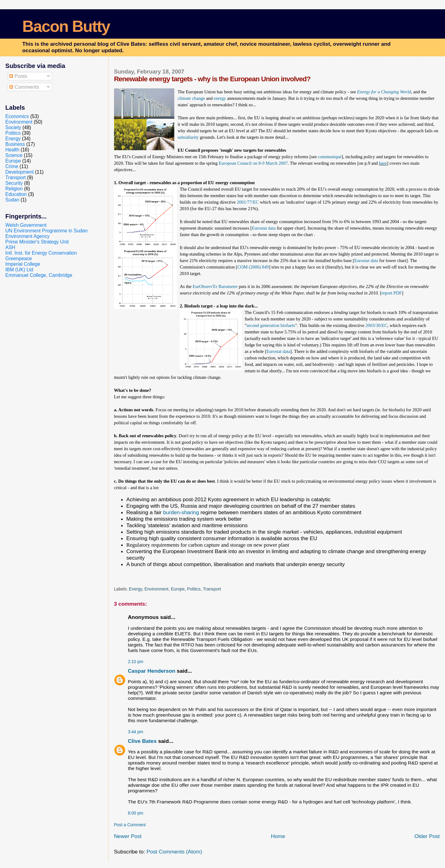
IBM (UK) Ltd (19, 270)
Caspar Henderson (152, 671)
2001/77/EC (248, 202)
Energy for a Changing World (384, 92)
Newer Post (128, 836)
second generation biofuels (271, 325)
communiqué (330, 157)
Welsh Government (26, 225)
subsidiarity (188, 137)
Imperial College (23, 264)
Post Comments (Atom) (174, 852)
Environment (157, 589)
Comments (24, 87)
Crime (12, 166)
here (383, 163)
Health (12, 150)
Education (16, 194)
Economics (17, 116)
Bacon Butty (66, 26)
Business (15, 144)
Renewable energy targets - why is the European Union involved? (212, 79)
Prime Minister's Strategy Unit (37, 242)
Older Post (427, 836)
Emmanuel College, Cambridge (39, 275)
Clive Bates (142, 741)
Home (278, 836)
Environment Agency (27, 236)
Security (14, 183)
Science (14, 155)
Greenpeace (19, 258)
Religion (14, 189)
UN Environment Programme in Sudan (46, 231)
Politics (194, 589)
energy (220, 98)
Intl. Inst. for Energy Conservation (41, 253)
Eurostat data (264, 228)
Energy (136, 589)
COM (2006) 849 (253, 267)
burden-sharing (181, 512)
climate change (191, 98)
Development (19, 172)
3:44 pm (136, 732)
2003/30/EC (377, 325)
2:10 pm (136, 662)
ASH (10, 247)
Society (13, 127)
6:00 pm (136, 813)
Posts (18, 76)
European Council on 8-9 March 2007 (253, 163)
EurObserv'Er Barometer (215, 286)
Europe (178, 589)
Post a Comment (130, 825)
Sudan (12, 200)
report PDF (392, 293)
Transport (212, 589)
